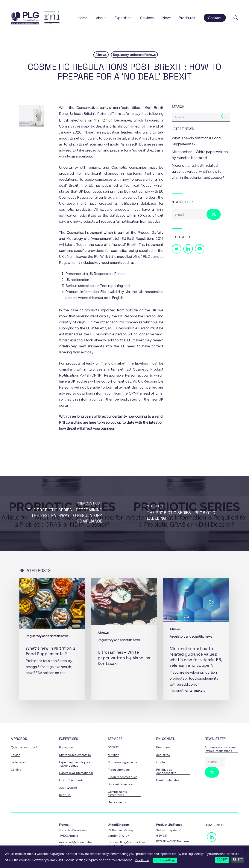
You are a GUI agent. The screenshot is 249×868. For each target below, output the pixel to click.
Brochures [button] (163, 747)
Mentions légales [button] (168, 780)
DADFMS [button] (113, 747)
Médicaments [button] (117, 802)
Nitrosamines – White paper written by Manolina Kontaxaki (200, 155)
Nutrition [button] (114, 755)
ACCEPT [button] (222, 860)
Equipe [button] (16, 755)
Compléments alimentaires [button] (117, 793)
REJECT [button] (238, 860)
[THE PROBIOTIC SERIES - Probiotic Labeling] (187, 514)
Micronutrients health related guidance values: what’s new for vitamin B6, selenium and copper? (198, 171)
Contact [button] (162, 762)
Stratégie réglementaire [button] (75, 755)
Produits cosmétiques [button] (123, 777)
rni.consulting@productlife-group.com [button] (127, 844)
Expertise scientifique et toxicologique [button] (75, 764)
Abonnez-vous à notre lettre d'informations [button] (220, 749)
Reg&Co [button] (65, 795)
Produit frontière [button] (119, 770)
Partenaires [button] (18, 762)
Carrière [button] (16, 770)
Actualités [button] (163, 755)
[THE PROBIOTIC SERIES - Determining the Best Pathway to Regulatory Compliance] (62, 514)
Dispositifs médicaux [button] (122, 784)
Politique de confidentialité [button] (166, 771)
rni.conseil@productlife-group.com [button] (76, 844)
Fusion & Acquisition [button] (73, 780)
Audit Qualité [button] (68, 788)
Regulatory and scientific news (134, 55)
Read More (142, 860)
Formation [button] (66, 747)
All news (101, 55)
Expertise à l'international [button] (76, 773)
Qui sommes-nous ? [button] (24, 747)
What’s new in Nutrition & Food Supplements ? (196, 141)
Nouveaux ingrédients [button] (122, 762)
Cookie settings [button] (165, 860)
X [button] (245, 849)
